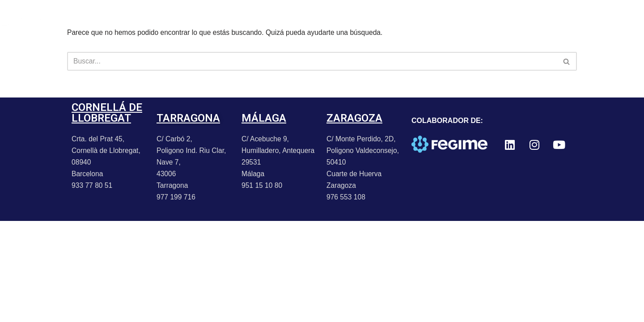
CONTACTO (291, 20)
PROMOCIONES (226, 20)
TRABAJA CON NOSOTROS (375, 20)
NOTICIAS (164, 20)
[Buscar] (312, 62)
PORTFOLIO (109, 20)
